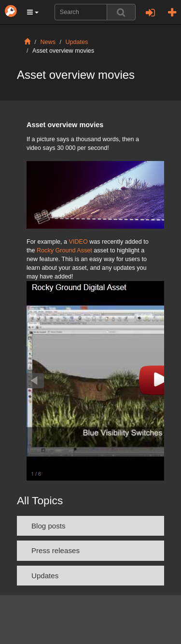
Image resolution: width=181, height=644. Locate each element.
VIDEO (79, 242)
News (48, 42)
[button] (33, 12)
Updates (77, 42)
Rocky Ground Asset (65, 250)
